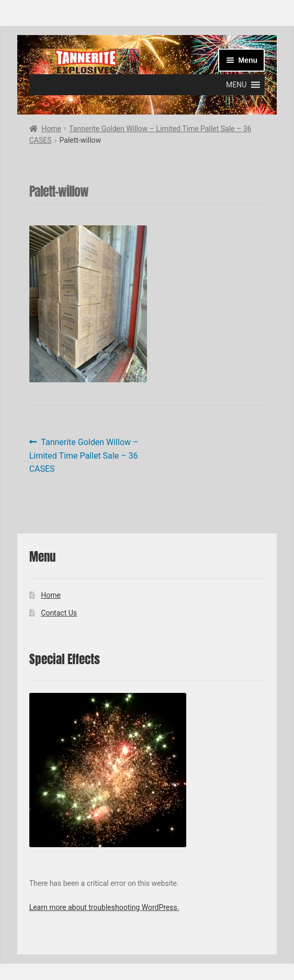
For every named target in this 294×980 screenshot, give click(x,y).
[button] (236, 85)
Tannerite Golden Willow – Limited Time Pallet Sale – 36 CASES (84, 455)
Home (51, 129)
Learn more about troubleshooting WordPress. (104, 907)
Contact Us (59, 613)
